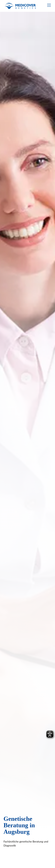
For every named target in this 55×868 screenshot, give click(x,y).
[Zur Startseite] (20, 6)
